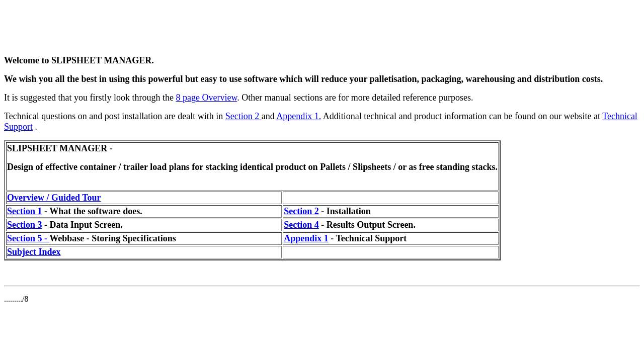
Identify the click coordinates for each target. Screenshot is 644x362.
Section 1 (25, 211)
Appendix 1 (306, 238)
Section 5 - (28, 238)
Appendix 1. (299, 116)
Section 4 (301, 225)
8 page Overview (206, 98)
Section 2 (244, 116)
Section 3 (25, 225)
